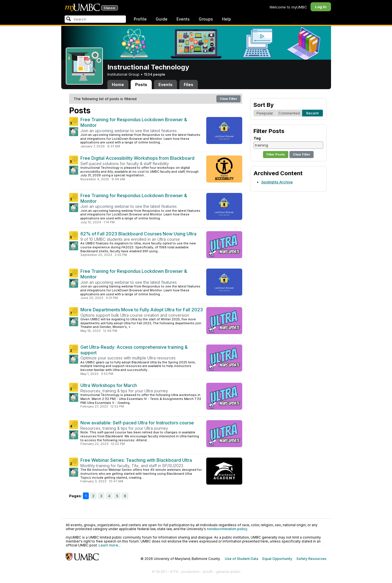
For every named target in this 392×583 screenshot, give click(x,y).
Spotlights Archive (277, 182)
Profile (140, 19)
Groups (206, 19)
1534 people (155, 74)
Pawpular (265, 113)
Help (226, 19)
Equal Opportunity (277, 559)
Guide (162, 19)
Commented (289, 113)
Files (189, 85)
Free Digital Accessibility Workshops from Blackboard (137, 158)
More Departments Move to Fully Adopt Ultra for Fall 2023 (142, 310)
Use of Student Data (242, 559)
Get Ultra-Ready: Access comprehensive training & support (134, 350)
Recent (312, 113)
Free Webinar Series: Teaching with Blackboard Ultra (136, 460)
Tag (257, 138)
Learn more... (110, 545)
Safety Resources (311, 559)
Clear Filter (228, 99)
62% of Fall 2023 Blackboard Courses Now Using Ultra (138, 234)
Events (183, 19)
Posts (141, 85)
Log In (321, 7)
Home (118, 85)
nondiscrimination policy (227, 529)
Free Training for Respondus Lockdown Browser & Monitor (134, 122)
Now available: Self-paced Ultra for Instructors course (137, 423)
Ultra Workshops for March (109, 385)
